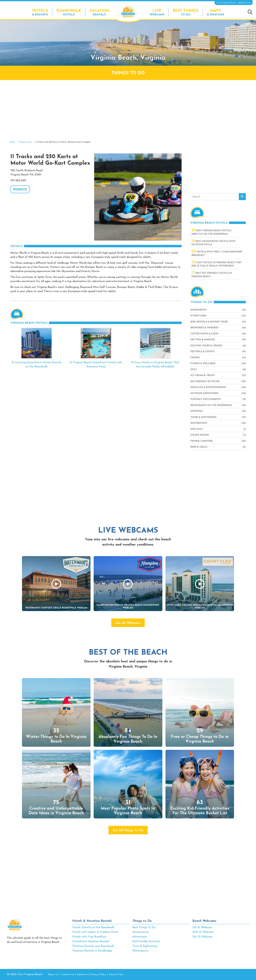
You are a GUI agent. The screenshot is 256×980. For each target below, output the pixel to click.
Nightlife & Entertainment (208, 387)
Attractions (198, 316)
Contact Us (68, 975)
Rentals (99, 12)
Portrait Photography (206, 399)
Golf (194, 370)
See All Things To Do (128, 830)
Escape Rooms (200, 435)
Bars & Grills (199, 447)
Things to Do (142, 921)
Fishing (195, 358)
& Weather (215, 12)
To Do (186, 12)
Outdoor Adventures (204, 393)
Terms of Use (116, 975)
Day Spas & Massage (203, 340)
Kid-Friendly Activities (205, 381)
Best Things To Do (144, 927)
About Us (53, 975)
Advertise (82, 975)
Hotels (69, 12)
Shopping (197, 411)
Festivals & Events (202, 352)
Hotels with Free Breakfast (89, 937)
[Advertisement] (128, 110)
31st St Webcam (203, 937)
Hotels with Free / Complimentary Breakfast (217, 253)
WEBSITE (20, 190)
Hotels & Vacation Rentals (92, 921)
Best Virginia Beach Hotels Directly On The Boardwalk (211, 232)
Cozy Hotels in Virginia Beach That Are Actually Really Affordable (217, 264)
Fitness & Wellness (203, 364)
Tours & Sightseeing (203, 417)
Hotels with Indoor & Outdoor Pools (95, 932)
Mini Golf (197, 429)
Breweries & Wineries (204, 328)
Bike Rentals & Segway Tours (209, 322)
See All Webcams (128, 623)
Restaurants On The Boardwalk (211, 405)
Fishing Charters (201, 441)
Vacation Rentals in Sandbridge (92, 951)
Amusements (198, 310)
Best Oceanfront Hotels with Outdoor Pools (213, 243)
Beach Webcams (204, 921)
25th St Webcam (203, 932)
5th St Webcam (202, 927)
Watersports (199, 423)
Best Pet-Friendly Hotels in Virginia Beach (212, 275)
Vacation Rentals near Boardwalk (93, 946)
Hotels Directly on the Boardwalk (93, 927)
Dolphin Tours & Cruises (206, 346)
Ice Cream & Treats (203, 375)
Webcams (157, 12)
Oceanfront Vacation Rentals (91, 941)
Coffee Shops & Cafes (204, 334)
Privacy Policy (98, 975)
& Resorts (40, 12)
